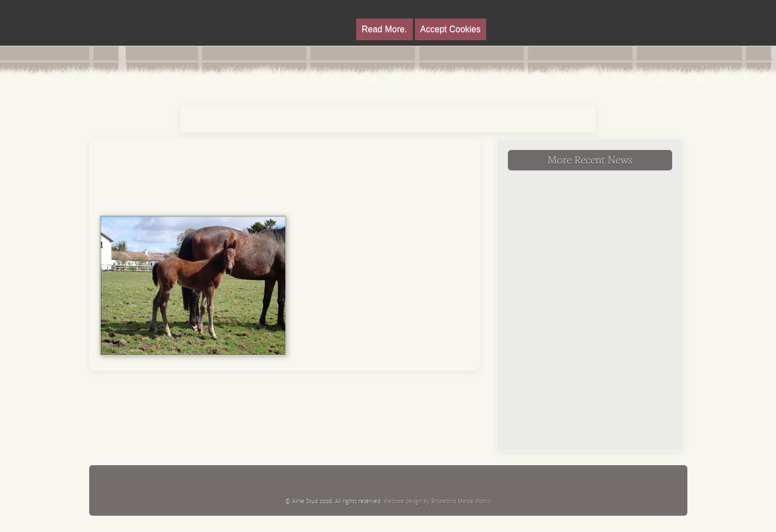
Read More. (384, 29)
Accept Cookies (451, 29)
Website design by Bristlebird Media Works (437, 501)
